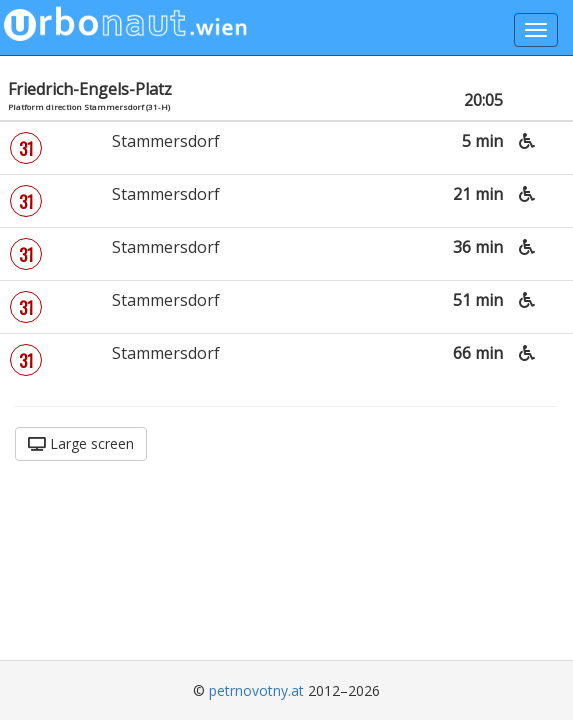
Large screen (81, 443)
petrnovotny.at (256, 690)
